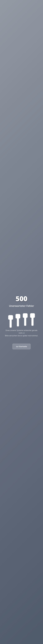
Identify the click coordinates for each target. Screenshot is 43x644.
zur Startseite (21, 346)
